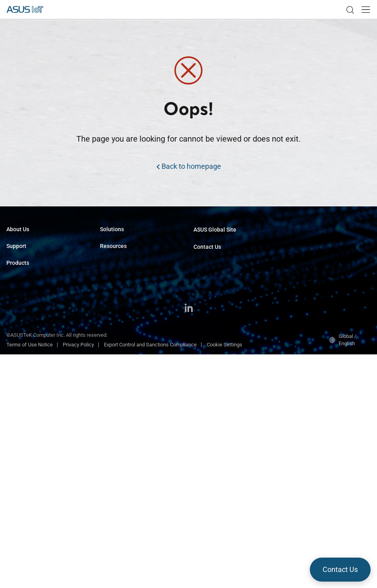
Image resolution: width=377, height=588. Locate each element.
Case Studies (115, 472)
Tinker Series (21, 407)
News (107, 484)
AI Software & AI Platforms (37, 395)
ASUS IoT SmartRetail (125, 418)
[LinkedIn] (189, 542)
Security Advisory (26, 297)
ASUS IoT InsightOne (124, 430)
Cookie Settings (224, 578)
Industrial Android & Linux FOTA (135, 351)
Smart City (112, 267)
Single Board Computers (34, 339)
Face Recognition (120, 339)
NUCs (13, 383)
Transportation (117, 255)
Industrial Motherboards (33, 327)
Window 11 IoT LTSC (123, 394)
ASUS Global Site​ (215, 230)
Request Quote (210, 260)
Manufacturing (117, 243)
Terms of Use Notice (30, 578)
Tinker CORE (114, 406)
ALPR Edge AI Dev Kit (124, 315)
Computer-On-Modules (32, 351)
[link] (350, 10)
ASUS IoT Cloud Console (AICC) (136, 327)
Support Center (23, 285)
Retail (106, 291)
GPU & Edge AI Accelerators (38, 419)
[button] (366, 10)
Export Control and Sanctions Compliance (150, 578)
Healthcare (112, 279)
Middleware (113, 363)
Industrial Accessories (32, 431)
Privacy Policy (78, 578)
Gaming (109, 303)
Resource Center (119, 460)
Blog (105, 496)
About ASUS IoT (24, 243)
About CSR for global (30, 255)
